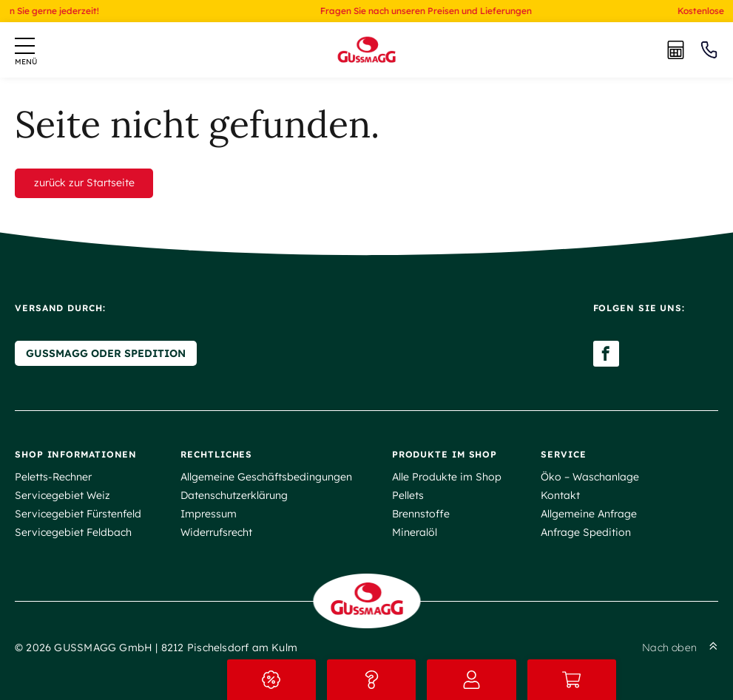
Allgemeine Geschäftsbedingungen (266, 477)
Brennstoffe (421, 514)
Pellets (408, 495)
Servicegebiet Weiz (63, 495)
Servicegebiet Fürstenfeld (78, 514)
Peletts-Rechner (53, 477)
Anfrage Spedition (586, 532)
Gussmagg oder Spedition (106, 353)
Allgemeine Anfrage (589, 514)
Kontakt (560, 495)
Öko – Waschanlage (590, 477)
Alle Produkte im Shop (447, 477)
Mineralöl (415, 532)
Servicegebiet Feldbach (73, 532)
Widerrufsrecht (216, 532)
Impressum (209, 514)
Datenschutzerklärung (234, 495)
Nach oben (680, 648)
